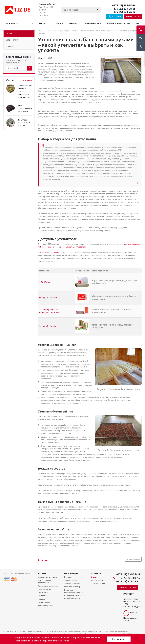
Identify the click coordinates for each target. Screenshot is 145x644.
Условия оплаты (71, 580)
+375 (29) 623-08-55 (124, 9)
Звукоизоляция (45, 589)
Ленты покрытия (46, 605)
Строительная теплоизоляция (45, 581)
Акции (42, 23)
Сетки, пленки (44, 602)
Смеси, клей (43, 592)
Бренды (73, 23)
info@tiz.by (128, 594)
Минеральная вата (48, 298)
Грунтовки (42, 596)
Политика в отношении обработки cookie (74, 597)
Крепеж (41, 599)
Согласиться (119, 639)
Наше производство (118, 23)
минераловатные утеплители (73, 247)
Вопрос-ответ (97, 580)
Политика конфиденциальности (74, 591)
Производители (98, 583)
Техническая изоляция (48, 586)
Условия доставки (72, 583)
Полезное (96, 573)
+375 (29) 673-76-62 (124, 12)
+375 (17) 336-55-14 (124, 5)
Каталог (14, 23)
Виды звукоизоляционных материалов (26, 108)
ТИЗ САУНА (44, 282)
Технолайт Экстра (52, 252)
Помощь (68, 577)
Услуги (57, 23)
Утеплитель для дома (48, 577)
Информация (92, 23)
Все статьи (27, 80)
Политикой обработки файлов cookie (50, 641)
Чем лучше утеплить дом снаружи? (24, 123)
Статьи (94, 577)
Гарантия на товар (72, 587)
